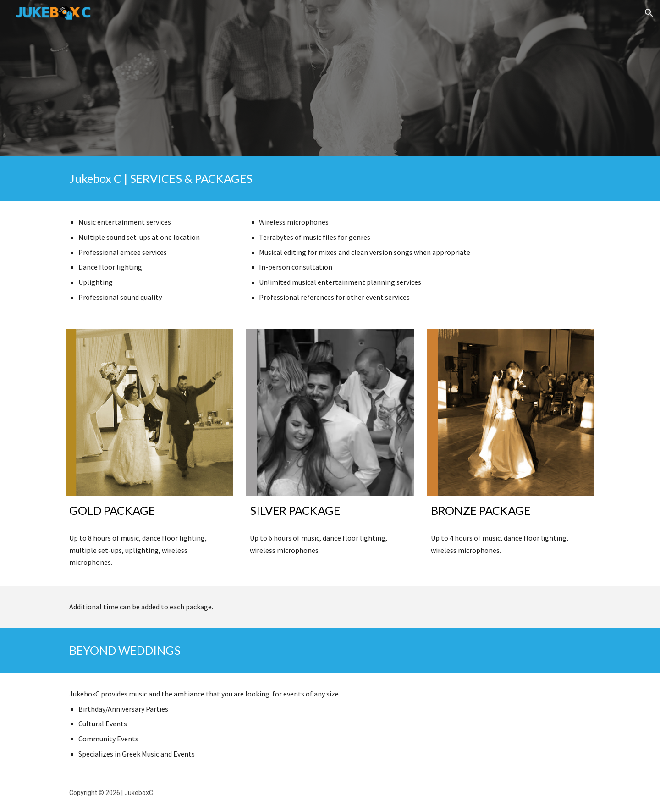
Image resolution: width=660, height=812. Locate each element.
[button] (649, 13)
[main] (330, 179)
